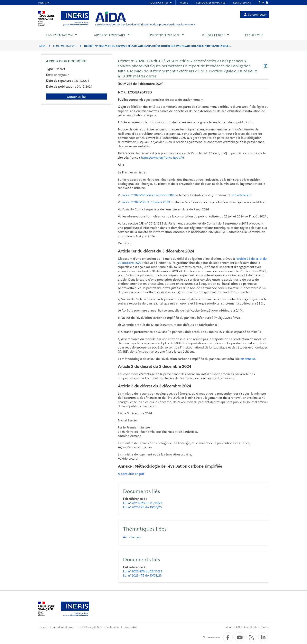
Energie (136, 537)
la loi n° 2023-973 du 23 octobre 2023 (149, 195)
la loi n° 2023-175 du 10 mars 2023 (146, 202)
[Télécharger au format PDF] (265, 66)
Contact (43, 627)
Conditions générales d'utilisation (98, 627)
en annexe (248, 359)
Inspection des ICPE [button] (164, 35)
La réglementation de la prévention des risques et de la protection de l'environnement (145, 24)
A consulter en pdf (131, 474)
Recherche (254, 35)
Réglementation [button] (59, 35)
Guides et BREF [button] (214, 35)
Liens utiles (130, 627)
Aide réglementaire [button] (110, 35)
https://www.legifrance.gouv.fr (162, 157)
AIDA (42, 46)
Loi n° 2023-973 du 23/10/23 (143, 503)
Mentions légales (63, 627)
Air (125, 537)
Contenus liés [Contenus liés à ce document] (77, 97)
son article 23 (241, 195)
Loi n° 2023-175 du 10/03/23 (142, 507)
